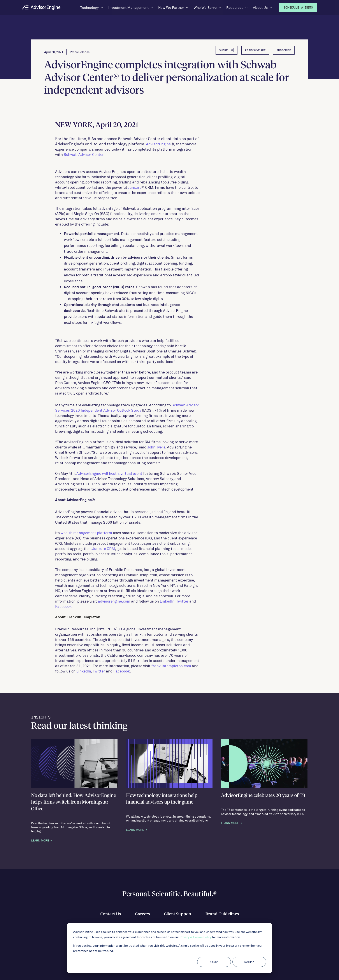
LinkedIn (167, 601)
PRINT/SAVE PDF (255, 50)
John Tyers (156, 447)
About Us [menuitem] (260, 7)
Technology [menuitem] (90, 7)
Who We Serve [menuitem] (205, 7)
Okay (214, 962)
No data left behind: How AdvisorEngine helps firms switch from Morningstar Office (74, 803)
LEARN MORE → (42, 841)
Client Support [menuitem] (178, 915)
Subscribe (284, 50)
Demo (298, 8)
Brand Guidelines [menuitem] (224, 915)
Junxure (134, 187)
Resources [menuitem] (235, 7)
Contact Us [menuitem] (108, 915)
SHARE (227, 50)
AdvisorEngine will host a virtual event (109, 473)
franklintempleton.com (171, 666)
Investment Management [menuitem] (128, 7)
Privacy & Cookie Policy (196, 937)
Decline (249, 962)
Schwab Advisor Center (83, 155)
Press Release (80, 52)
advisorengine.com (114, 601)
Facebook (63, 606)
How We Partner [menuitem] (171, 7)
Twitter (182, 601)
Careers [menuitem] (141, 915)
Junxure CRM (104, 549)
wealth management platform (86, 533)
